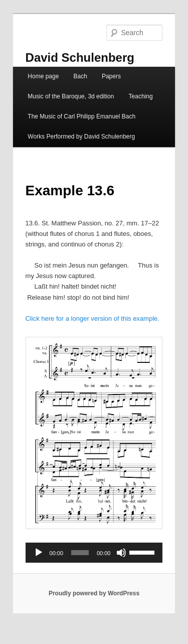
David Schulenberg (80, 57)
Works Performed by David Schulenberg (81, 137)
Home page (43, 76)
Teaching (141, 96)
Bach (80, 76)
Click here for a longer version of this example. (92, 318)
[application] (94, 553)
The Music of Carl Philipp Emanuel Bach (81, 116)
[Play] (39, 553)
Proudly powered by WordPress (94, 593)
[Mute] (121, 553)
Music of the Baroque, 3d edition (71, 96)
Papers (111, 76)
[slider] (80, 553)
